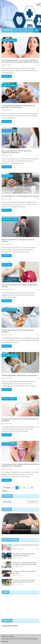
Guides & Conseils (9, 40)
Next (5, 491)
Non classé (7, 265)
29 (32, 488)
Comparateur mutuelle (10, 626)
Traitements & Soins (10, 219)
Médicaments (8, 176)
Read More (7, 76)
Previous (7, 488)
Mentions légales (8, 636)
